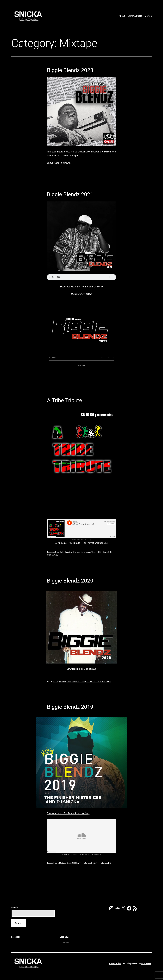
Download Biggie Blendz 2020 (81, 669)
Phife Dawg (103, 552)
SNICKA (74, 540)
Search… (15, 907)
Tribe (56, 555)
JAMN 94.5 (107, 152)
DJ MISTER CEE (66, 855)
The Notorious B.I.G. (88, 681)
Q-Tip (110, 552)
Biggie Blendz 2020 (70, 581)
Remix (69, 681)
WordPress (146, 963)
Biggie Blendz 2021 (70, 194)
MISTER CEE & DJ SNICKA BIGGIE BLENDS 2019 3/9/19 (86, 855)
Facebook (16, 937)
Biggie (56, 681)
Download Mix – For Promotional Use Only (81, 287)
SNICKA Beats (135, 16)
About (122, 16)
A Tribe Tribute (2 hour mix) (84, 540)
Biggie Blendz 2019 (70, 707)
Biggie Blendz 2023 (70, 70)
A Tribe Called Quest (62, 552)
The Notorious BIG (104, 681)
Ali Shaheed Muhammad (80, 552)
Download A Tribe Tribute (67, 543)
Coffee (148, 16)
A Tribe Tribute (65, 400)
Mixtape (94, 552)
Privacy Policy (115, 963)
